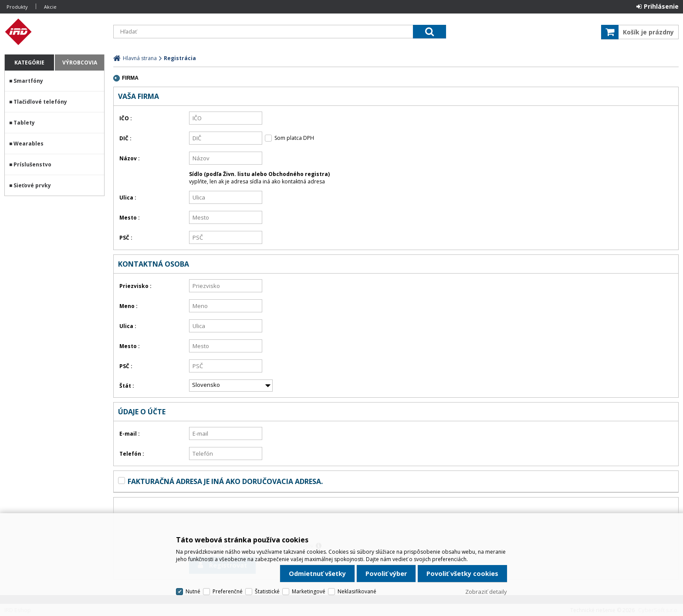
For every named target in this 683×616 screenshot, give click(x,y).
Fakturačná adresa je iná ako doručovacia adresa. (225, 481)
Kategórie (29, 63)
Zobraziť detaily (486, 592)
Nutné (193, 591)
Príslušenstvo (32, 164)
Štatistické (267, 591)
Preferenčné (228, 591)
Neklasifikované (357, 591)
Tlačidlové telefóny (40, 102)
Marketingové (309, 591)
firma (130, 78)
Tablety (24, 123)
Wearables (29, 144)
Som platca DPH (294, 138)
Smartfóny (28, 81)
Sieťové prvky (32, 185)
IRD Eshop (54, 32)
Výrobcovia (80, 63)
